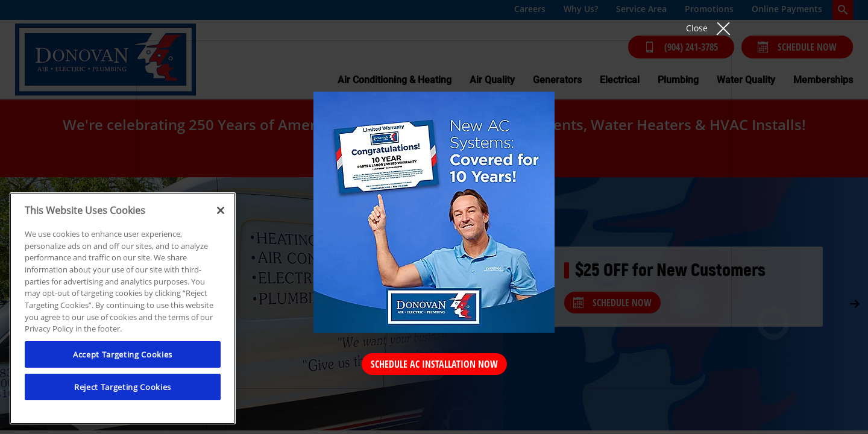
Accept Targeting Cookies (123, 354)
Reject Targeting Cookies (123, 387)
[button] (709, 28)
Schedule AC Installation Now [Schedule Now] (434, 364)
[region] (123, 308)
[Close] (221, 210)
